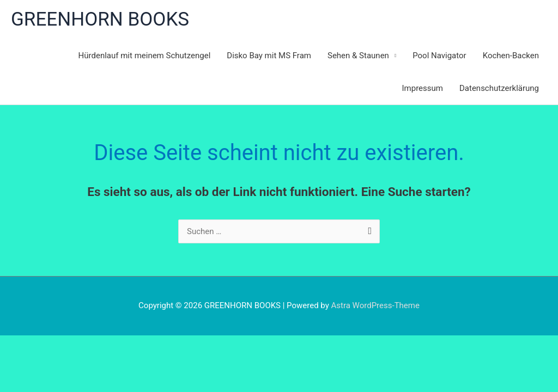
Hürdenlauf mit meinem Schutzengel (145, 56)
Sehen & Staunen (358, 56)
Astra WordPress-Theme (375, 305)
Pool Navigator (439, 56)
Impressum (423, 88)
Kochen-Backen (511, 56)
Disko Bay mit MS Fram (269, 56)
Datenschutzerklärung (499, 88)
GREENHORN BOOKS (100, 19)
